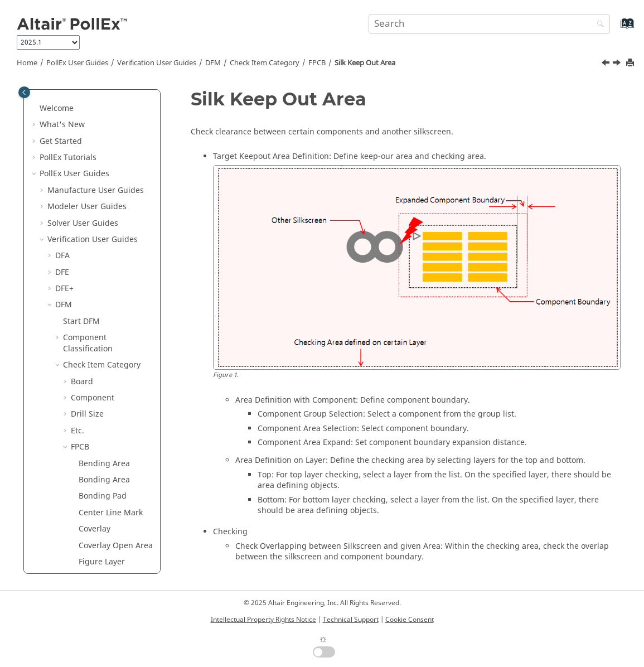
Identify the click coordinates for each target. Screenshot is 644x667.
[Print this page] (631, 63)
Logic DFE (73, 517)
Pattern (84, 386)
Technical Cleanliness (96, 534)
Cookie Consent (410, 620)
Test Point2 (91, 435)
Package (86, 353)
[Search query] (489, 24)
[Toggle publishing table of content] (24, 92)
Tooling (85, 452)
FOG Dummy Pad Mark (110, 91)
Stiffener (95, 304)
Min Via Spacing (109, 195)
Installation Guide (85, 566)
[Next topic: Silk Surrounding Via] (618, 64)
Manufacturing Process (107, 157)
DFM (213, 63)
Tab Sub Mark (104, 321)
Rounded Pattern (110, 228)
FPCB (317, 63)
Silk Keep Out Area (365, 63)
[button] (74, 113)
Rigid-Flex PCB (105, 212)
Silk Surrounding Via (110, 266)
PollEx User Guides (77, 63)
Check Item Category (265, 63)
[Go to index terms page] (615, 29)
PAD (78, 370)
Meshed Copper (108, 179)
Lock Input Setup (95, 501)
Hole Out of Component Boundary (100, 124)
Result (75, 485)
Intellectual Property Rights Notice (263, 620)
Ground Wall (94, 337)
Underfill (87, 468)
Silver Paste (100, 288)
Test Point (89, 419)
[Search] (598, 25)
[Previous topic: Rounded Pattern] (607, 64)
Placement (90, 403)
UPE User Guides (79, 550)
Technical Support (351, 620)
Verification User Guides (157, 63)
